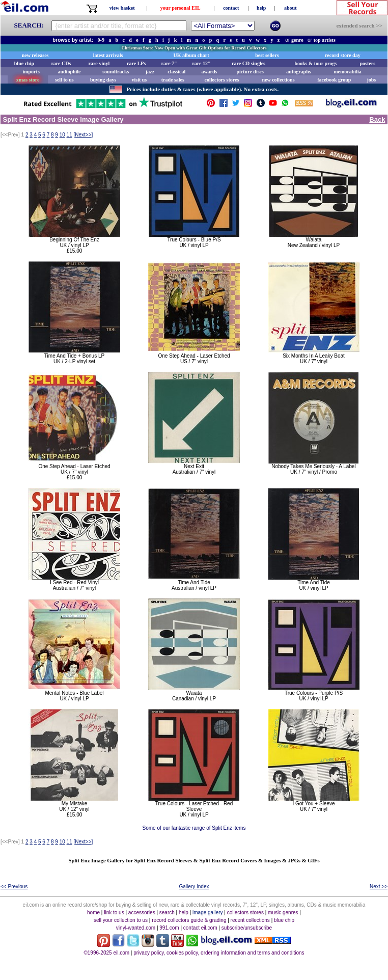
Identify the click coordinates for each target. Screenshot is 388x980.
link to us (114, 913)
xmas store (28, 80)
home (93, 913)
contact (231, 8)
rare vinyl (99, 63)
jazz (150, 72)
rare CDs (61, 63)
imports (31, 72)
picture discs (250, 72)
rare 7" (169, 63)
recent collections (250, 920)
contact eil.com (200, 928)
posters (367, 63)
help (261, 8)
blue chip (24, 63)
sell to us (64, 80)
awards (209, 72)
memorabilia (347, 72)
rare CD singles (248, 63)
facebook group (334, 80)
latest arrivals (108, 55)
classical (176, 72)
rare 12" (201, 63)
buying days (103, 80)
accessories (142, 913)
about (290, 8)
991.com (169, 928)
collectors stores (221, 80)
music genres (283, 913)
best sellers (267, 55)
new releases (35, 55)
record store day (343, 55)
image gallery (207, 913)
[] (84, 135)
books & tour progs (315, 63)
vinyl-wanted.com (136, 928)
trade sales (173, 80)
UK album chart (191, 55)
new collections (278, 80)
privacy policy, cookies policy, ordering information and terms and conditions (219, 953)
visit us (140, 80)
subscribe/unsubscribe (247, 928)
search (167, 913)
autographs (298, 72)
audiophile (70, 72)
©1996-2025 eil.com (106, 953)
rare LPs (136, 63)
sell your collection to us (121, 920)
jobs (371, 80)
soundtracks (116, 72)
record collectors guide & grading (189, 920)
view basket (122, 8)
